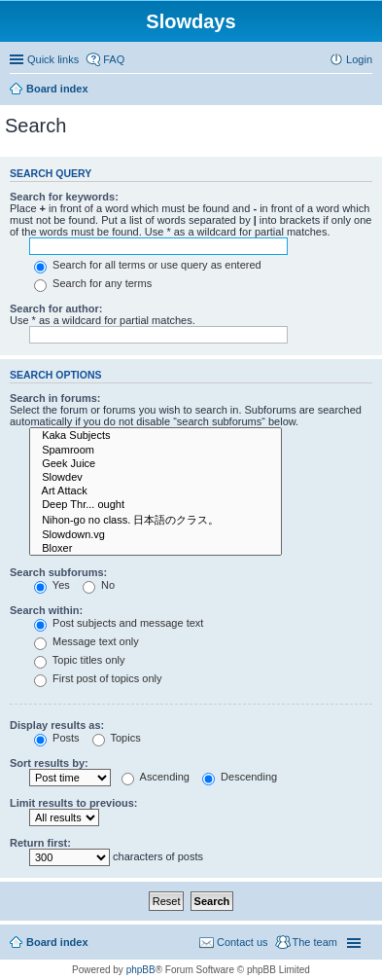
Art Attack (156, 491)
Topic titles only (79, 660)
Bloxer (156, 549)
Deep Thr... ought (156, 505)
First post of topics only (98, 678)
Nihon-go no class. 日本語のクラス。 (156, 521)
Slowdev (156, 478)
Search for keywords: (64, 197)
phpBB (141, 970)
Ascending (156, 777)
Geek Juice (156, 464)
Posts (57, 738)
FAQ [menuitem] (114, 59)
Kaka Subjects (156, 436)
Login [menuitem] (359, 59)
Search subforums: (58, 572)
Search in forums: (55, 398)
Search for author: (56, 309)
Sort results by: (49, 763)
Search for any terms (93, 283)
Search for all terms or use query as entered (148, 265)
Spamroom (156, 451)
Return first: (40, 843)
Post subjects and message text (119, 623)
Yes (52, 585)
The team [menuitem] (315, 942)
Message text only (87, 641)
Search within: (46, 610)
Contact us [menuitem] (243, 942)
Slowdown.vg (156, 535)
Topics (117, 738)
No (99, 585)
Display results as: (57, 725)
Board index (57, 942)
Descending (240, 777)
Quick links (53, 59)
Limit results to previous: (73, 803)
